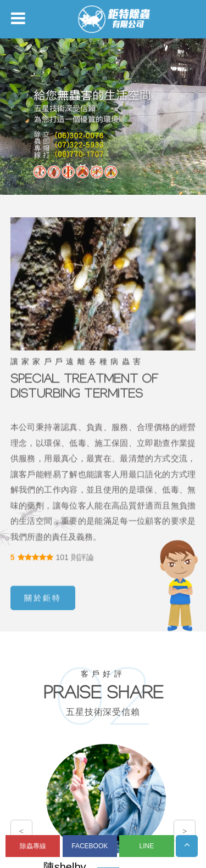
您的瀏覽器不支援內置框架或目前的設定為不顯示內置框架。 (103, 434)
